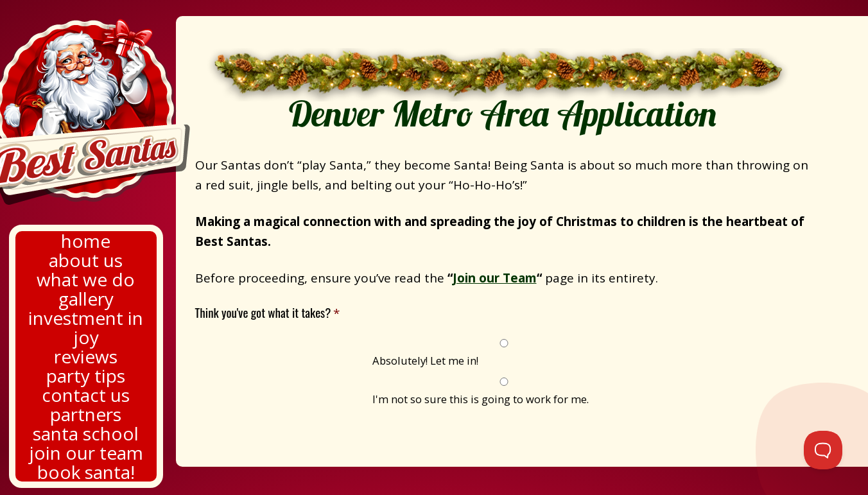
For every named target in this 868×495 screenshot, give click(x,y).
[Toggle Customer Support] (823, 450)
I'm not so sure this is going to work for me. (481, 399)
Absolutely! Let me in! (425, 360)
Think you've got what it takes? (268, 313)
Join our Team (495, 278)
